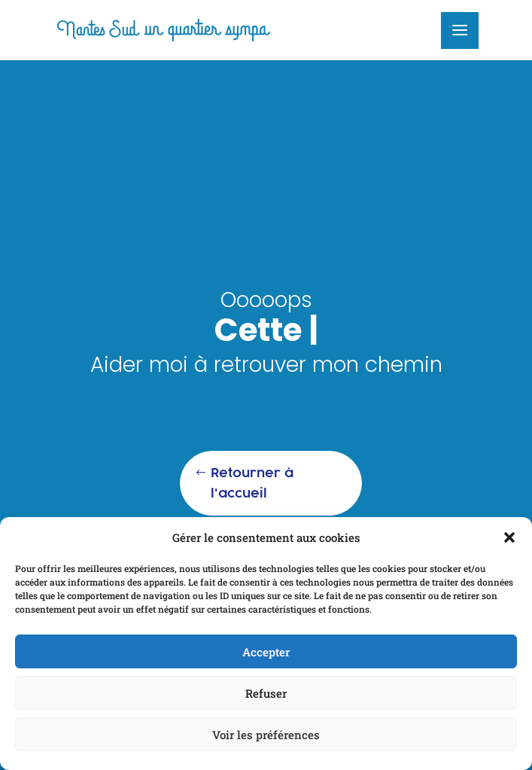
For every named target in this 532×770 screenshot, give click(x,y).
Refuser (266, 693)
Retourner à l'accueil (252, 483)
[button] (509, 537)
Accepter (266, 652)
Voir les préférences (266, 735)
